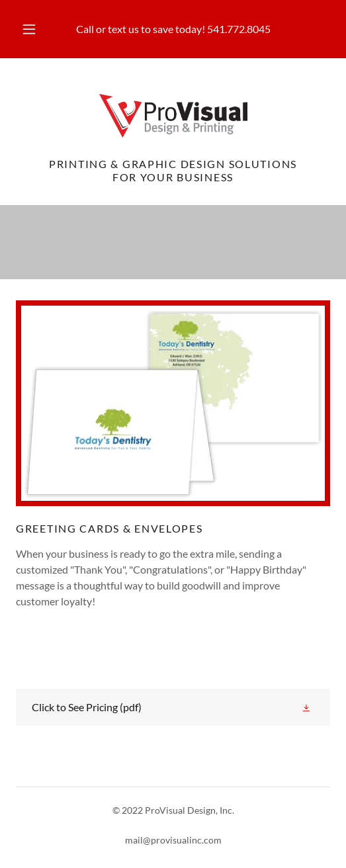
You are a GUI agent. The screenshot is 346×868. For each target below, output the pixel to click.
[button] (30, 29)
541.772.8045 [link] (239, 29)
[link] (173, 116)
